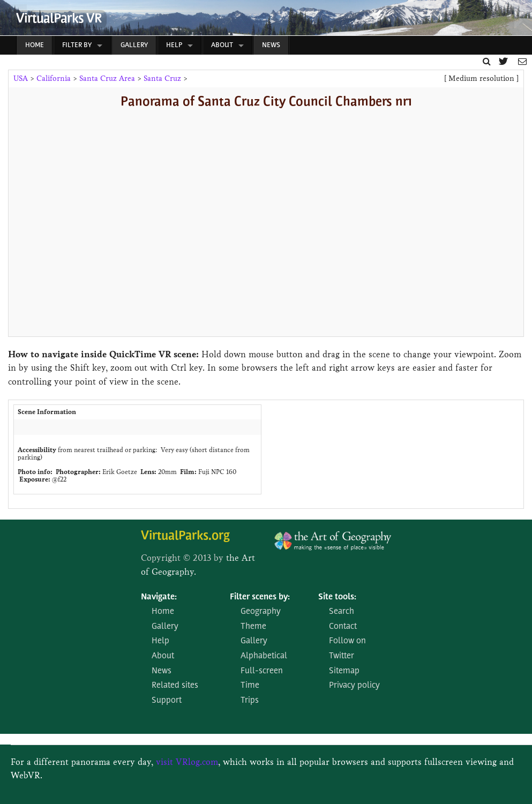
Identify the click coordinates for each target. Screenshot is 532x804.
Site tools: (337, 597)
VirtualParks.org (185, 536)
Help (174, 45)
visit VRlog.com (187, 762)
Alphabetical (264, 656)
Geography (261, 612)
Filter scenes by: (260, 597)
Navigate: (159, 597)
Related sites (175, 686)
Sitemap (344, 671)
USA (21, 78)
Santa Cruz (162, 78)
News (271, 45)
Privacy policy (354, 686)
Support (167, 701)
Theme (253, 627)
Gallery (134, 45)
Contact (343, 627)
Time (250, 686)
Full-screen (262, 671)
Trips (250, 701)
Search (342, 612)
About (222, 45)
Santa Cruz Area (107, 78)
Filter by (77, 45)
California (54, 78)
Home (35, 45)
